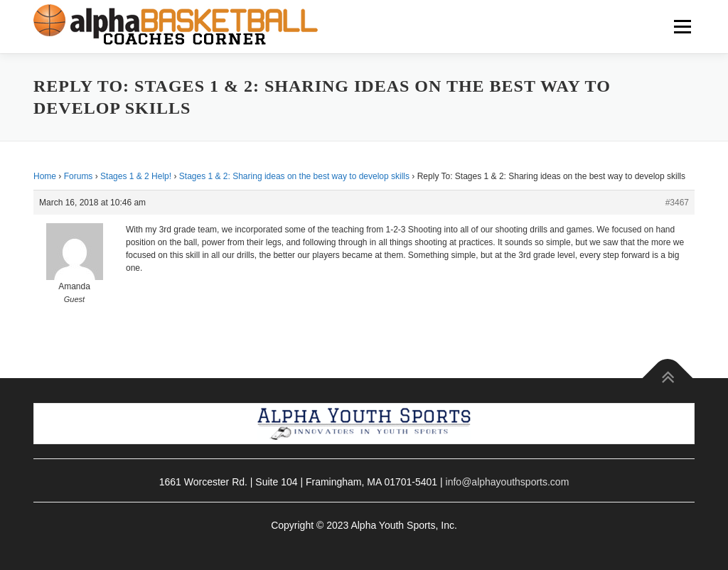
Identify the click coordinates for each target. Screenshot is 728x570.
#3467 (677, 203)
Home (45, 176)
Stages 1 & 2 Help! (136, 176)
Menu (682, 26)
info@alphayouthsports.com (508, 482)
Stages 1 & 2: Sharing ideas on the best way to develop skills (294, 176)
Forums (79, 176)
